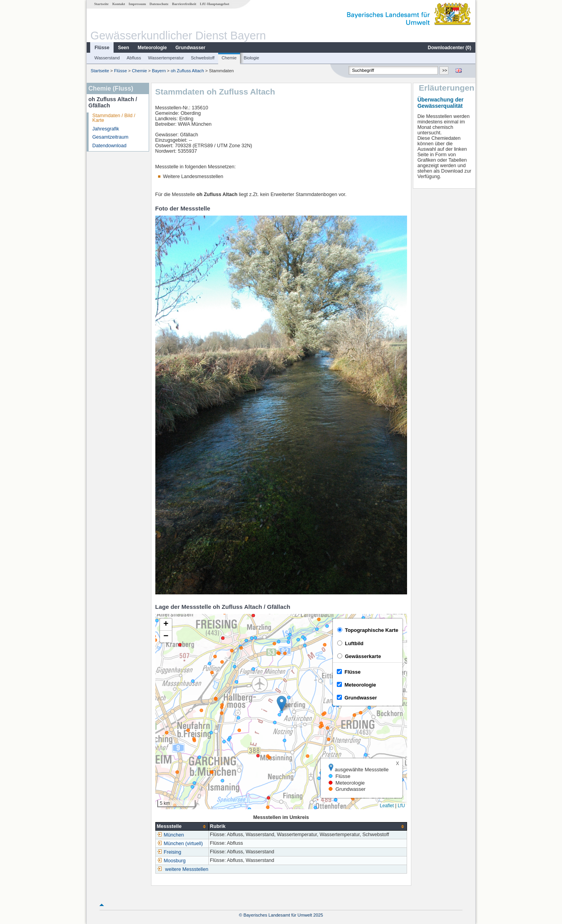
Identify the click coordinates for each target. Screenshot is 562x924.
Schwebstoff (203, 58)
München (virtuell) (180, 844)
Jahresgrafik (106, 129)
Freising (169, 852)
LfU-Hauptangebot (214, 4)
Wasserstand (107, 58)
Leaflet (387, 806)
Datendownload (110, 146)
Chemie (229, 58)
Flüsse (102, 48)
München (171, 835)
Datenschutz (159, 4)
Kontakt (119, 4)
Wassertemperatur (166, 58)
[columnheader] (182, 827)
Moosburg (171, 861)
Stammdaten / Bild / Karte (114, 118)
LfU (401, 806)
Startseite (101, 4)
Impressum (137, 4)
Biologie (251, 58)
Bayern (159, 71)
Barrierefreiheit (184, 4)
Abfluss (134, 58)
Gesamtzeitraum (110, 137)
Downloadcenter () (449, 48)
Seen (124, 48)
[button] (282, 704)
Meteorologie (152, 48)
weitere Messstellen (187, 869)
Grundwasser (191, 48)
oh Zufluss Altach (187, 71)
